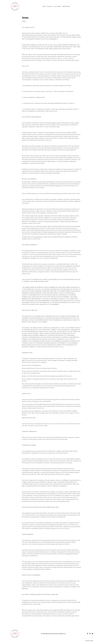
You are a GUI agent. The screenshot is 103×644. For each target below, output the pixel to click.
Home (44, 6)
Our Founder (57, 6)
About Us (50, 6)
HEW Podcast (66, 6)
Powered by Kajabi (89, 641)
